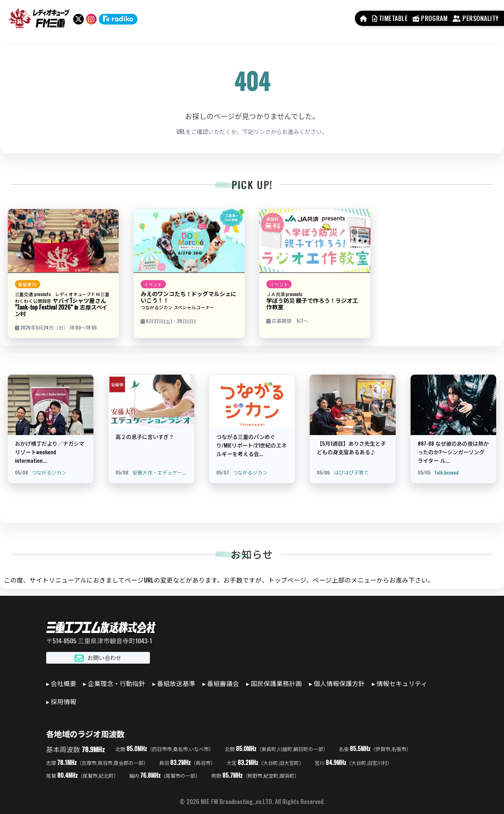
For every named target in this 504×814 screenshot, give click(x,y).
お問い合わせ (98, 658)
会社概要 (64, 683)
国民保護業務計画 (276, 683)
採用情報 (64, 701)
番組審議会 (223, 683)
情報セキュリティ (402, 683)
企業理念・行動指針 (116, 683)
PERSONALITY (476, 18)
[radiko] (118, 19)
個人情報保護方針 (339, 683)
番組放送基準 (176, 683)
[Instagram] (91, 19)
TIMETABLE (390, 18)
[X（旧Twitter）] (78, 19)
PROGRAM (430, 18)
